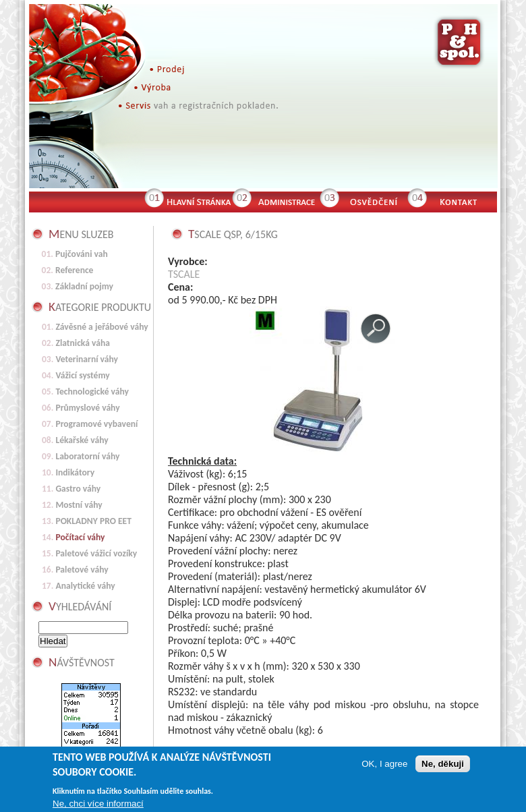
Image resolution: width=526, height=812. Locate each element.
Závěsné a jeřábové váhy (101, 327)
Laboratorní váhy (87, 456)
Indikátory (75, 472)
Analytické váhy (85, 586)
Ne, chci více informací (98, 807)
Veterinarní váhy (87, 359)
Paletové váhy (82, 570)
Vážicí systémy (82, 375)
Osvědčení (373, 200)
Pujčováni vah (82, 254)
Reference (74, 270)
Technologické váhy (92, 391)
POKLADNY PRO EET (93, 521)
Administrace (285, 200)
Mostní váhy (79, 505)
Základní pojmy (84, 286)
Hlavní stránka (198, 200)
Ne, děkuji (443, 767)
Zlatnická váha (83, 343)
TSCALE (184, 274)
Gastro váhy (78, 489)
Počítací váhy (80, 537)
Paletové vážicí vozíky (96, 553)
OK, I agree (384, 767)
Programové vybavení (96, 424)
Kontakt (464, 200)
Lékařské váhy (82, 440)
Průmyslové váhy (87, 408)
